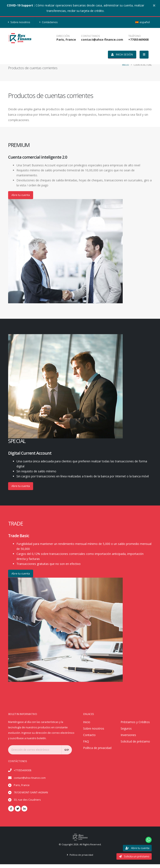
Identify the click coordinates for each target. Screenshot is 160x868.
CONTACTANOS (90, 36)
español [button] (142, 22)
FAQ (86, 742)
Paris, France (66, 40)
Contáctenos (49, 22)
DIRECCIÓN (63, 36)
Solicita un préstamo (134, 856)
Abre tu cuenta (21, 195)
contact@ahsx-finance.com (102, 40)
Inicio (126, 65)
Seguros (127, 735)
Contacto (90, 735)
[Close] (154, 5)
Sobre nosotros (19, 22)
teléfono (135, 36)
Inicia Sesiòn (122, 54)
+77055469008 (138, 40)
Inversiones (130, 741)
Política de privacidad (81, 859)
